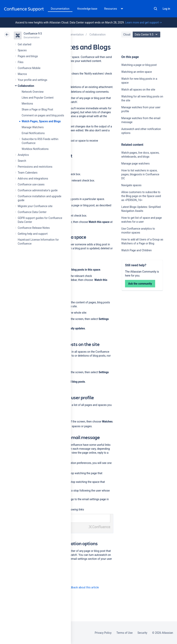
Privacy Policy (103, 633)
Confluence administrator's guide (38, 190)
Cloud (127, 35)
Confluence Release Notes (34, 228)
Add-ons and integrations (33, 179)
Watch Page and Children (136, 250)
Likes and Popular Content (38, 98)
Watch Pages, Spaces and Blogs (41, 121)
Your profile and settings (32, 80)
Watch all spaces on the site (138, 90)
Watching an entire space (137, 72)
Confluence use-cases (31, 184)
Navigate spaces (131, 185)
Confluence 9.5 (33, 34)
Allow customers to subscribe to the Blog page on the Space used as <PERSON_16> (141, 196)
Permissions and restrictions (35, 167)
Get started (25, 44)
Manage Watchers (33, 127)
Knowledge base (87, 9)
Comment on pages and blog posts (43, 115)
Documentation (60, 9)
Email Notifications (33, 133)
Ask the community (140, 284)
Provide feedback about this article (78, 587)
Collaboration (26, 86)
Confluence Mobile (29, 68)
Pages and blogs (28, 56)
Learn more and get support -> (143, 22)
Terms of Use (124, 633)
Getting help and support (33, 234)
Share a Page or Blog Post (37, 109)
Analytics (23, 155)
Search (156, 9)
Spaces (22, 50)
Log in (166, 9)
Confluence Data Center (32, 212)
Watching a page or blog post (139, 65)
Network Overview (33, 92)
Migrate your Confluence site (35, 206)
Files (21, 62)
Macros (22, 74)
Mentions (27, 104)
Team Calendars (28, 173)
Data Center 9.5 (147, 35)
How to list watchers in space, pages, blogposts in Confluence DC (140, 174)
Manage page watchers (135, 164)
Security (142, 633)
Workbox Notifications (35, 149)
